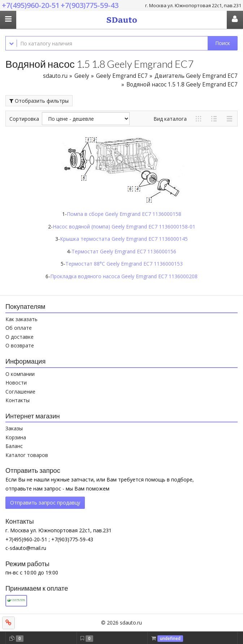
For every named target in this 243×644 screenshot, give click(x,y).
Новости (16, 383)
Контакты (18, 400)
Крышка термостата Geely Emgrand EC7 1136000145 (124, 239)
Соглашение (20, 392)
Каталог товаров (27, 455)
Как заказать (21, 319)
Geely (82, 76)
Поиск (223, 43)
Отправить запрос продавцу (45, 503)
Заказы (14, 428)
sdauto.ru (55, 76)
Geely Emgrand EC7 (122, 76)
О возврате (20, 345)
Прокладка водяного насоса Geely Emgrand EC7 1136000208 (124, 276)
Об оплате (19, 328)
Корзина (16, 437)
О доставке (19, 337)
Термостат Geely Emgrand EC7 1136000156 (124, 251)
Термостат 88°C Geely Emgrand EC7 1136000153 (124, 264)
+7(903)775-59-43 (90, 5)
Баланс (14, 446)
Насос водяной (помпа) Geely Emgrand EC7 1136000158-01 (124, 226)
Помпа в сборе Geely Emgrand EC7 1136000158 (124, 214)
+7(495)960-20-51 (31, 5)
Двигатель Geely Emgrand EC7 (196, 76)
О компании (20, 374)
